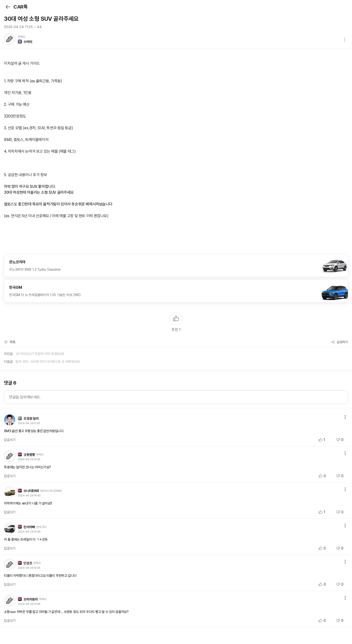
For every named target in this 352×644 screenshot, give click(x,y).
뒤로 (8, 7)
